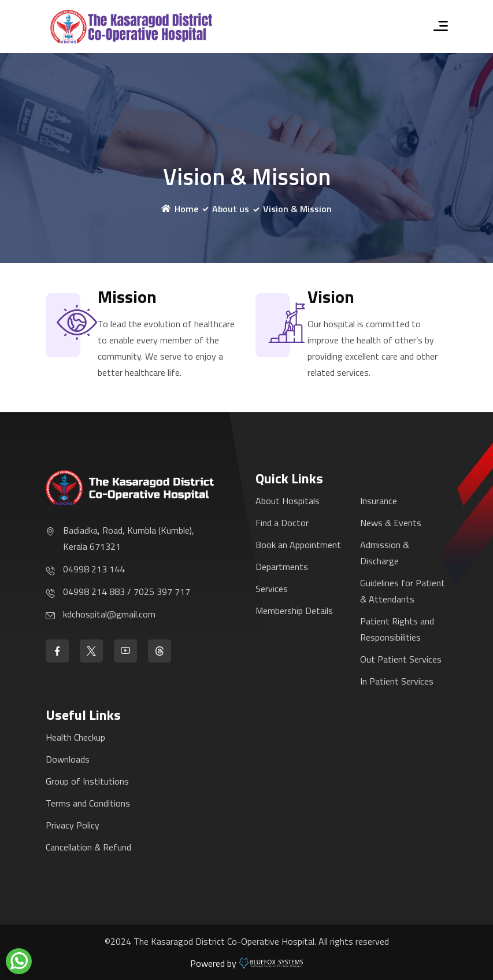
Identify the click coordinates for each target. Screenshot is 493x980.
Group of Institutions (87, 781)
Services (272, 589)
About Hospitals (288, 501)
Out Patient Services (401, 659)
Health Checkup (75, 737)
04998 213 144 (94, 569)
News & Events (391, 523)
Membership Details (294, 611)
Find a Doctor (282, 523)
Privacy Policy (73, 825)
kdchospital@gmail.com (109, 614)
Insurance (379, 501)
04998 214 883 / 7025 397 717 (127, 591)
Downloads (68, 759)
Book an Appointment (298, 545)
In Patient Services (397, 681)
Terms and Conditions (88, 803)
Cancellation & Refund (88, 847)
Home (180, 209)
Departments (282, 567)
